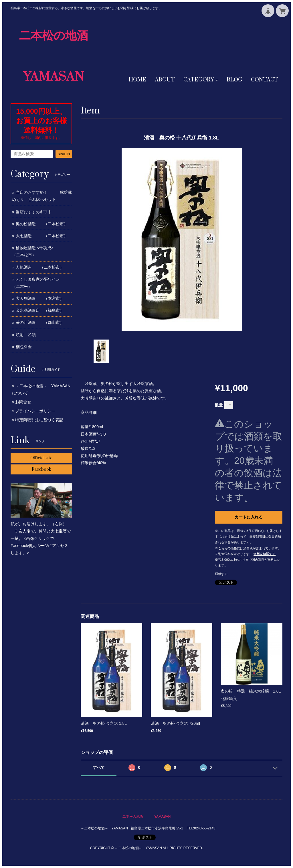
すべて (99, 767)
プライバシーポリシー (35, 411)
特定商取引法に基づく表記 (39, 420)
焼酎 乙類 (26, 335)
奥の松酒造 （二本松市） (42, 224)
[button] (201, 80)
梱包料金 (24, 347)
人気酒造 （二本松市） (40, 267)
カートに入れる (249, 517)
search (64, 154)
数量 (219, 405)
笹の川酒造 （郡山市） (40, 322)
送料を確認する (265, 554)
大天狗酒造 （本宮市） (40, 298)
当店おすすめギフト (34, 212)
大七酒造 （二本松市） (42, 236)
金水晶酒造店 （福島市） (40, 310)
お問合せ (23, 402)
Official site (41, 458)
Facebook (41, 469)
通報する (221, 574)
